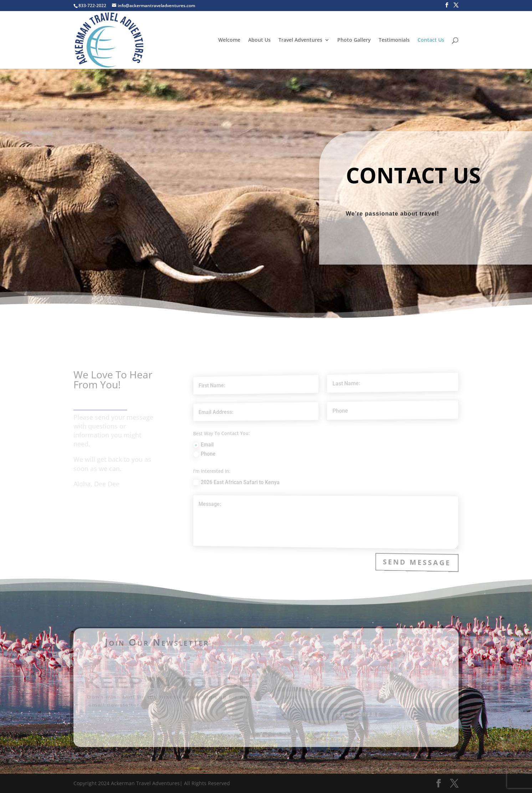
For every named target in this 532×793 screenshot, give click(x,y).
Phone (222, 455)
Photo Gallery (354, 40)
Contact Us (431, 40)
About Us (259, 40)
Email (222, 446)
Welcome (229, 40)
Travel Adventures (300, 40)
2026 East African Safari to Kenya (251, 482)
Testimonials (394, 40)
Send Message (418, 561)
